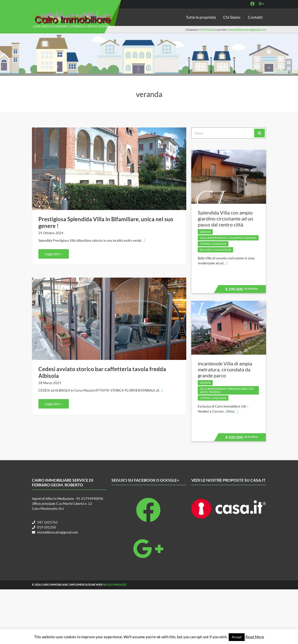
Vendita (205, 232)
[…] (143, 240)
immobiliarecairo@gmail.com (247, 30)
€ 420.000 (241, 438)
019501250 (207, 30)
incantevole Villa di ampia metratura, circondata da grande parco (225, 369)
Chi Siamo (232, 17)
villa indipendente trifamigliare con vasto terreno (227, 390)
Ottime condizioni (213, 244)
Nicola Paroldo (115, 585)
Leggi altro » (54, 254)
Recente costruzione (215, 250)
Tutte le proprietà (201, 17)
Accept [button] (237, 637)
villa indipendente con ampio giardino (228, 238)
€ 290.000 (241, 290)
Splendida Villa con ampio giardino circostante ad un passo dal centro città (225, 218)
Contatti (255, 17)
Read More (255, 637)
